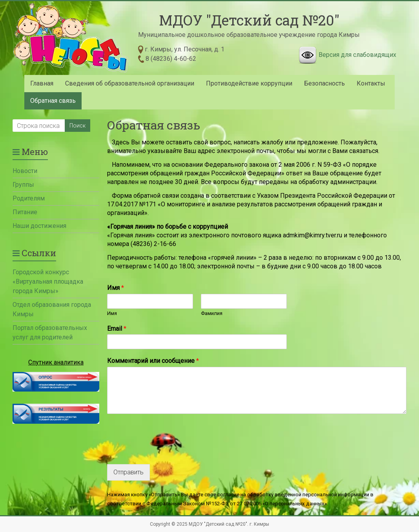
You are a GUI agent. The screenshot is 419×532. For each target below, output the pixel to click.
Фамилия (212, 313)
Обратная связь (53, 101)
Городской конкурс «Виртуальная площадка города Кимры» (48, 281)
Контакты (371, 83)
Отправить (128, 472)
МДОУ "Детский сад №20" (249, 20)
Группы (23, 185)
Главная (42, 83)
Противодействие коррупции (249, 83)
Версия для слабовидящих (357, 55)
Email (117, 329)
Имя (116, 288)
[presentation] (167, 451)
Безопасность (324, 83)
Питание (25, 212)
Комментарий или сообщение (153, 361)
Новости (25, 171)
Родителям (29, 198)
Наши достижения (39, 226)
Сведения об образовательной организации (130, 83)
